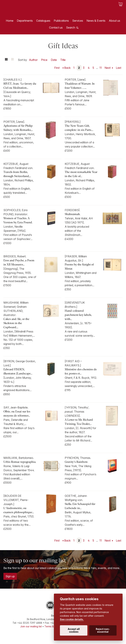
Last (119, 68)
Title (63, 60)
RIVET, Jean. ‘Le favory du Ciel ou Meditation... (20, 86)
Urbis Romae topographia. (20, 462)
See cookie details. (72, 619)
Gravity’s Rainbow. (76, 462)
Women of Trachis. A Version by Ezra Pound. (18, 220)
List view (12, 60)
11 (101, 68)
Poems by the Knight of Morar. (79, 267)
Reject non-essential (103, 630)
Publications (61, 21)
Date (54, 60)
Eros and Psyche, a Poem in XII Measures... (19, 262)
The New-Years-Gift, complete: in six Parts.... (79, 128)
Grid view (6, 60)
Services (78, 21)
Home (10, 21)
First (57, 68)
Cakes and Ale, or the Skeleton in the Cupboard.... (16, 323)
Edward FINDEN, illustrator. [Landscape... (18, 371)
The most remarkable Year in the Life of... (81, 174)
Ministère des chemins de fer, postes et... (81, 371)
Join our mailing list (31, 626)
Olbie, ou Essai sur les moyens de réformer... (17, 414)
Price (44, 60)
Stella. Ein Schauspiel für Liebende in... (80, 506)
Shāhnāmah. (73, 214)
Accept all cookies (74, 630)
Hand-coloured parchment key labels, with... (78, 315)
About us (114, 21)
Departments (25, 21)
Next (108, 68)
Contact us (56, 28)
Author (33, 60)
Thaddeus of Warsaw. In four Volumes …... (80, 86)
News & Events (96, 21)
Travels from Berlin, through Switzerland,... (17, 174)
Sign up (10, 576)
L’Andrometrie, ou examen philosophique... (19, 510)
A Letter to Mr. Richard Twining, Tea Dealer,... (79, 422)
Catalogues (43, 21)
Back (67, 68)
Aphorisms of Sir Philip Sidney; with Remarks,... (18, 128)
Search (71, 28)
